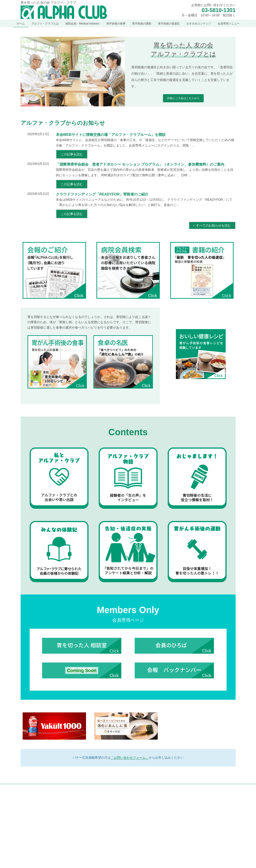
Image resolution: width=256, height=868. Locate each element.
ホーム (101, 803)
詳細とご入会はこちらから (183, 98)
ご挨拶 (104, 834)
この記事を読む (72, 154)
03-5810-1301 (219, 10)
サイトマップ (64, 788)
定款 (102, 858)
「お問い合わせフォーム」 (130, 758)
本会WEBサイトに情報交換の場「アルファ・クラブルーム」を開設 (111, 135)
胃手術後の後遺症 (182, 862)
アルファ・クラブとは (110, 819)
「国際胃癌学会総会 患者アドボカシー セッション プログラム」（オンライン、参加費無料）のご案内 (140, 164)
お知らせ (102, 811)
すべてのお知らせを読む (213, 225)
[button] (53, 848)
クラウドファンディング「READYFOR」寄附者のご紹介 (102, 194)
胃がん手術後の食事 (187, 811)
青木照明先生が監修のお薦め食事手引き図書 (201, 830)
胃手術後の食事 (181, 803)
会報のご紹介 (108, 850)
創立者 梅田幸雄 (109, 842)
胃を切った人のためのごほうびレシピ (197, 838)
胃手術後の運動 (181, 846)
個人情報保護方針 (36, 788)
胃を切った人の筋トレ (188, 854)
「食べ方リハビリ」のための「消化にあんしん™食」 (204, 821)
